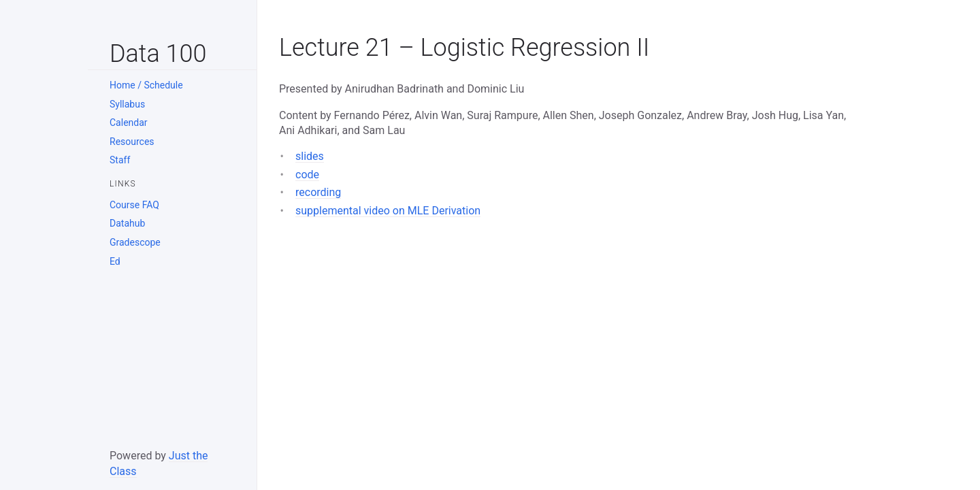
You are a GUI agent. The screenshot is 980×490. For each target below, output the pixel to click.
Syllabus (127, 104)
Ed (115, 261)
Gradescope (135, 242)
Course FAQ (134, 205)
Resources (132, 142)
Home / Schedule (146, 85)
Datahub (127, 223)
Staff (120, 160)
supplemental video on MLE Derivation (388, 211)
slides (310, 156)
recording (318, 192)
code (307, 175)
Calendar (129, 122)
